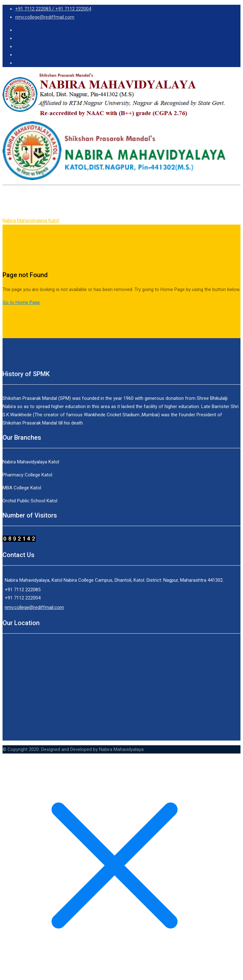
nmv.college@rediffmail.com (45, 17)
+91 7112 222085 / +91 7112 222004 (53, 9)
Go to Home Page (21, 302)
